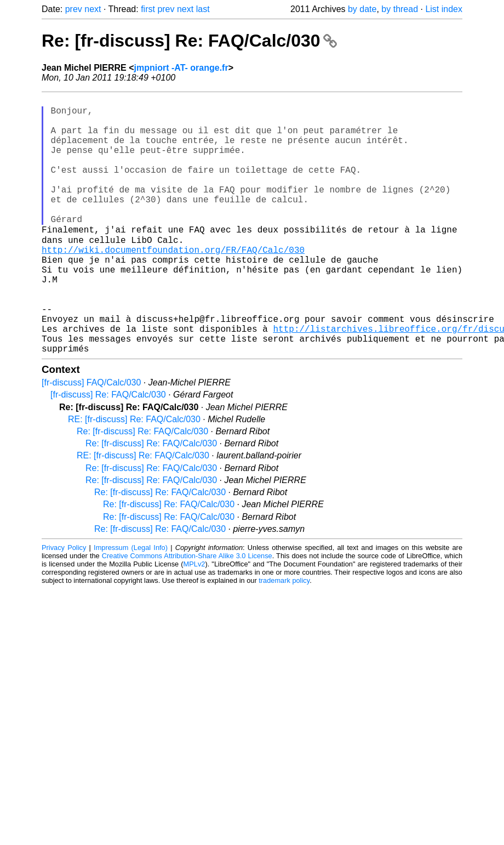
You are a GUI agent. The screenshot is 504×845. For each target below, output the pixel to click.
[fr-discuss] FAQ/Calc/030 (91, 438)
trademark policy (284, 636)
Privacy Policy (64, 603)
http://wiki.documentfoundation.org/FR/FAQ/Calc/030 (173, 283)
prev (74, 9)
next (93, 9)
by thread (400, 9)
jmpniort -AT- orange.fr (181, 68)
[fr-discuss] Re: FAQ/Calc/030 (108, 450)
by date (362, 9)
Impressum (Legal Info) (131, 603)
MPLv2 (194, 620)
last (203, 9)
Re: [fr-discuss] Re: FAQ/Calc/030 (189, 41)
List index (444, 9)
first (148, 9)
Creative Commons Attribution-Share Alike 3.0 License (187, 612)
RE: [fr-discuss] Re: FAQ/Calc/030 (134, 475)
